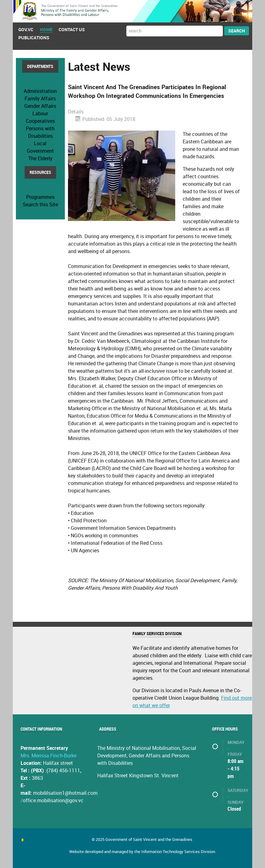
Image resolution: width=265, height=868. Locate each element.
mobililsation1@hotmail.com (65, 793)
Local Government (40, 147)
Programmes (40, 197)
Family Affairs (40, 99)
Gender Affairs (40, 106)
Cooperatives (40, 121)
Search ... (126, 26)
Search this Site (40, 205)
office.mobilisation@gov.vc (53, 801)
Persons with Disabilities (40, 132)
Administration (40, 91)
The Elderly (40, 158)
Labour (40, 114)
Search (237, 31)
